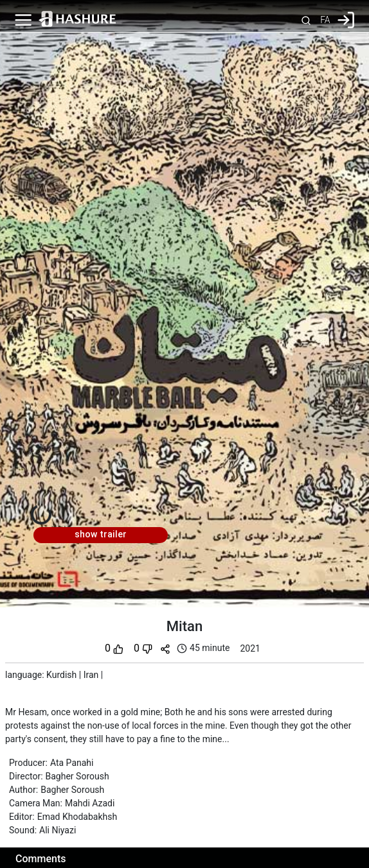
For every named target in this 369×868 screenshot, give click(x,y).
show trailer (101, 535)
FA (325, 20)
